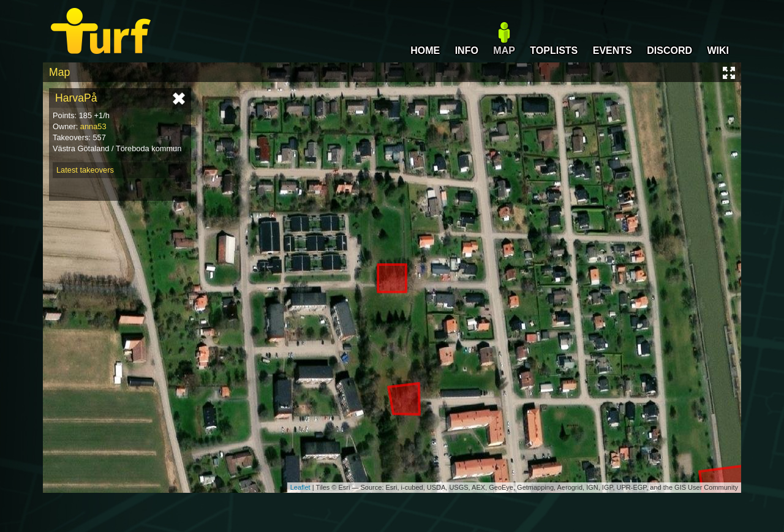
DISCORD (669, 51)
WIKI (718, 51)
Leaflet (300, 487)
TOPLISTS (554, 51)
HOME (425, 51)
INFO (467, 51)
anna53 (93, 126)
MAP (504, 51)
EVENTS (612, 51)
